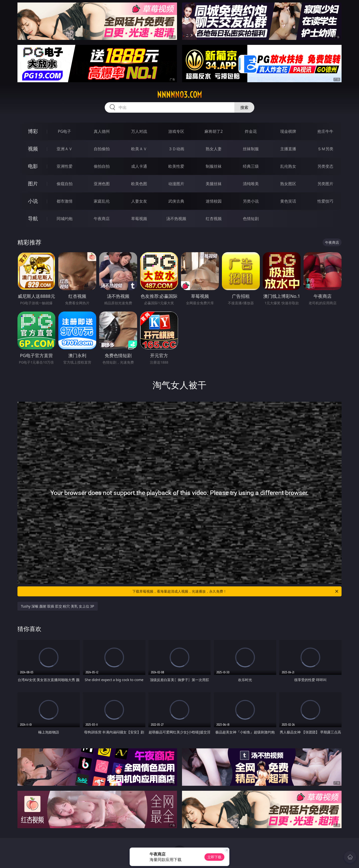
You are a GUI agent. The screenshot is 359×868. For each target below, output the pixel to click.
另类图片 (325, 184)
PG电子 (64, 131)
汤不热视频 (176, 219)
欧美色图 (139, 184)
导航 (33, 218)
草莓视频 (139, 219)
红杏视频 (214, 219)
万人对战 (139, 131)
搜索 (244, 107)
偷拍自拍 (102, 166)
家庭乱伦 (102, 201)
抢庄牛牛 (325, 131)
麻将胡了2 (214, 131)
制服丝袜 (214, 166)
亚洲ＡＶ (65, 149)
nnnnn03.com (179, 95)
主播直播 (288, 149)
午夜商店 (102, 219)
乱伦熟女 (288, 166)
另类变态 (325, 166)
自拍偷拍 (102, 149)
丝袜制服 (251, 149)
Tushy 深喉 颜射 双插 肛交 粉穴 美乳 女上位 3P (58, 606)
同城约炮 (65, 219)
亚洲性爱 (65, 166)
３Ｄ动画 (176, 149)
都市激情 (65, 201)
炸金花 (251, 131)
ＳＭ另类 (325, 149)
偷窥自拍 (65, 184)
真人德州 (102, 131)
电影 (33, 166)
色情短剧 (251, 219)
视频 (33, 149)
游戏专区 (176, 131)
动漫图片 (176, 184)
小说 (33, 201)
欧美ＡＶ (139, 149)
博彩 (33, 131)
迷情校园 (214, 201)
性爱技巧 (325, 201)
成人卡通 (139, 166)
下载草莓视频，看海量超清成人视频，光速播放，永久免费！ (236, 591)
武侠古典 (176, 201)
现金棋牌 (288, 131)
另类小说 (251, 201)
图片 (33, 184)
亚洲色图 (102, 184)
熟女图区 (288, 184)
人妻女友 (139, 201)
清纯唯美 (251, 184)
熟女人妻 (214, 149)
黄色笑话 (288, 201)
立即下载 (214, 857)
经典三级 (251, 166)
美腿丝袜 (214, 184)
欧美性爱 (176, 166)
